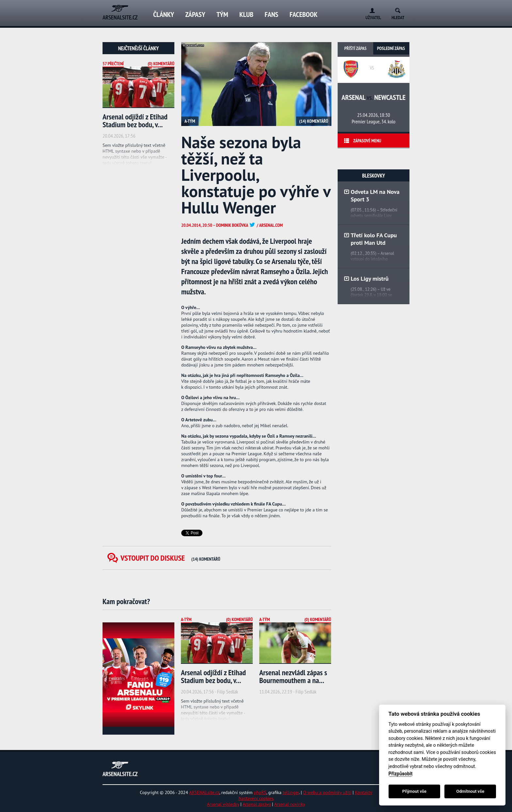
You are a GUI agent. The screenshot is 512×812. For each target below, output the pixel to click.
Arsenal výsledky (223, 804)
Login (371, 9)
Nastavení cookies (256, 798)
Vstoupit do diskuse (170, 558)
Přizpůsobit (401, 774)
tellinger (291, 792)
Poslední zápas (391, 48)
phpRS (260, 792)
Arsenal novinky (290, 804)
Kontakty (364, 792)
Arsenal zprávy (257, 804)
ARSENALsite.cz (204, 792)
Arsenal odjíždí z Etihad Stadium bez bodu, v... (135, 121)
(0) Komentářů (161, 64)
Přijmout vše (414, 791)
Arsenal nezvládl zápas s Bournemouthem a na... (293, 676)
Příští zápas (356, 48)
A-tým (190, 121)
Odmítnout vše (470, 791)
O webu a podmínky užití (327, 792)
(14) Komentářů (314, 121)
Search (400, 9)
